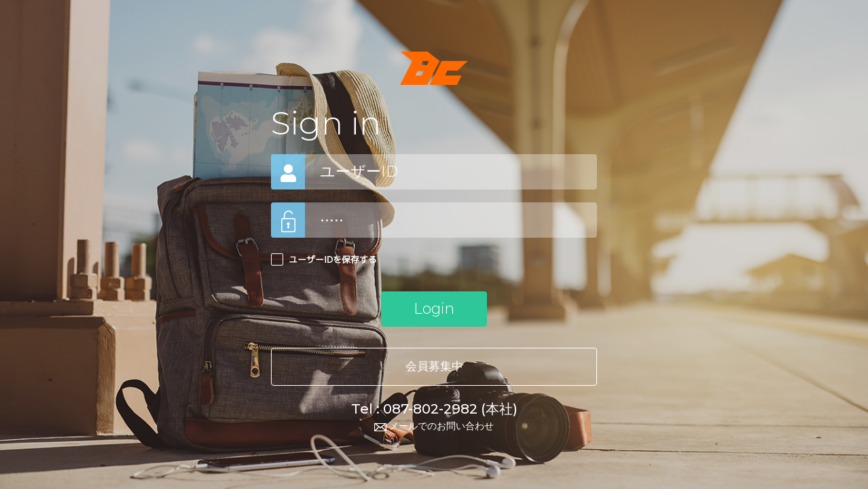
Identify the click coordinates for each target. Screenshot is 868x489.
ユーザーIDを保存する (333, 259)
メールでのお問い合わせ (434, 426)
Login (434, 309)
